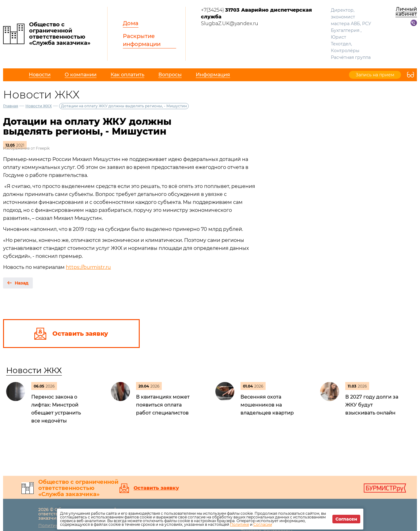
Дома (131, 23)
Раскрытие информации (142, 40)
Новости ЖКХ (39, 106)
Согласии (263, 524)
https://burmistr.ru (88, 267)
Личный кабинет (406, 11)
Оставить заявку (156, 488)
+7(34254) (256, 13)
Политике (240, 524)
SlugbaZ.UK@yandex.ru (230, 23)
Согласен (346, 519)
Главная (11, 106)
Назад (22, 283)
